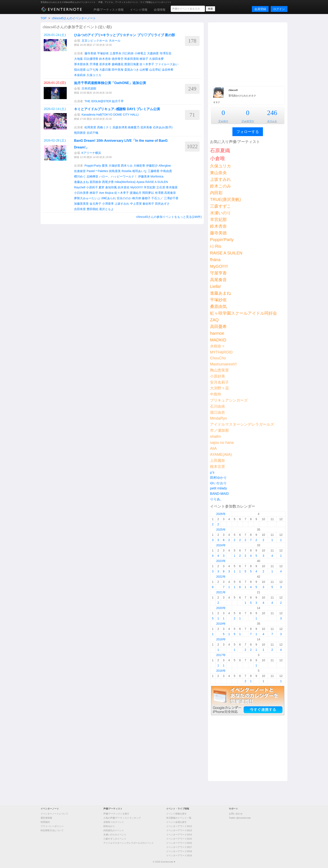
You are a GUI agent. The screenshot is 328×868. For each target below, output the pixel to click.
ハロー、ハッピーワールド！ (118, 176)
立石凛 (161, 187)
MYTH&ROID (221, 352)
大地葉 (78, 59)
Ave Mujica (106, 193)
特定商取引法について (52, 830)
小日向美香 (81, 193)
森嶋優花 (118, 64)
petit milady (218, 488)
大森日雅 (105, 70)
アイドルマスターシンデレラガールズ (242, 424)
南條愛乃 (134, 127)
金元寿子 (95, 204)
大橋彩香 (139, 166)
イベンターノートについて (54, 814)
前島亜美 (115, 171)
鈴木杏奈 (105, 59)
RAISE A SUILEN (156, 182)
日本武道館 (89, 88)
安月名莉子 (219, 382)
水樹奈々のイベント (114, 822)
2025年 (221, 530)
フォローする (248, 132)
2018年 (221, 639)
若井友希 (105, 64)
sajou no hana (222, 443)
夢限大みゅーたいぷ (87, 198)
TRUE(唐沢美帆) (225, 199)
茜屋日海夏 (132, 64)
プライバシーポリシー (52, 826)
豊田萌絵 (92, 209)
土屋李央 (115, 53)
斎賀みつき (132, 70)
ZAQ (214, 320)
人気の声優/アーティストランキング (122, 818)
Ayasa (140, 182)
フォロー (223, 121)
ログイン (279, 9)
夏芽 (101, 187)
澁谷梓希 (168, 70)
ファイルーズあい (167, 64)
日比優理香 (91, 59)
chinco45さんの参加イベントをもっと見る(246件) (169, 217)
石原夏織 (220, 150)
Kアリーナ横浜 (91, 153)
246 (272, 113)
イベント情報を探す (176, 814)
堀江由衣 (218, 412)
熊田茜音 (80, 133)
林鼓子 (144, 59)
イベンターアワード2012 (179, 826)
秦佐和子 (148, 204)
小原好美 (218, 376)
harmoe (217, 333)
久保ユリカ (94, 75)
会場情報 (160, 10)
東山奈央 (218, 173)
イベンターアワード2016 (179, 843)
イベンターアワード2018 (179, 851)
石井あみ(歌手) (163, 127)
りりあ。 (217, 499)
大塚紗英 (114, 166)
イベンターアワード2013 (179, 830)
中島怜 (216, 394)
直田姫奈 (95, 182)
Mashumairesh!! (223, 364)
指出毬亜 (80, 70)
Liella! (215, 286)
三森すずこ (220, 206)
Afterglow (165, 166)
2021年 (221, 592)
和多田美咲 (132, 59)
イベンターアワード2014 (179, 835)
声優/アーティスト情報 (109, 10)
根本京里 (218, 467)
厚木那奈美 (81, 64)
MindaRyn (218, 418)
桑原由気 (218, 306)
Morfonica (157, 176)
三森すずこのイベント (115, 839)
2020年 (221, 608)
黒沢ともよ (106, 209)
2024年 (221, 545)
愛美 (105, 166)
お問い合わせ (236, 814)
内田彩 (216, 193)
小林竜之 (140, 53)
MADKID (218, 340)
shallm (215, 437)
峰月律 (137, 198)
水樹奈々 (218, 346)
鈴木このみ (220, 186)
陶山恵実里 (219, 370)
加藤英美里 (81, 204)
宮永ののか (124, 198)
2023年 (221, 561)
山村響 (144, 70)
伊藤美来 (144, 176)
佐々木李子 (147, 64)
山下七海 (92, 70)
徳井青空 (118, 59)
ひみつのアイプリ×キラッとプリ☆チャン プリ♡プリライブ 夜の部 (124, 35)
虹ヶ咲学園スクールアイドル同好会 (243, 313)
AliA (213, 448)
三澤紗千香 (171, 198)
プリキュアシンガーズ (229, 400)
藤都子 (146, 198)
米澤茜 (159, 193)
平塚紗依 (103, 53)
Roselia (126, 171)
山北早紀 (155, 70)
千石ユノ (157, 198)
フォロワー (248, 121)
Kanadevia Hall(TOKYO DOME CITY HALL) (110, 115)
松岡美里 (90, 127)
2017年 (221, 655)
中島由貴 (166, 171)
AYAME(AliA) (221, 454)
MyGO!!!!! (137, 187)
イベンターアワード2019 (179, 855)
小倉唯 (218, 158)
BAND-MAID (219, 494)
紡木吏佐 (124, 187)
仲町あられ (109, 198)
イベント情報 (139, 10)
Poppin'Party (93, 166)
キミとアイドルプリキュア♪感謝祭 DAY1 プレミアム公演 (117, 109)
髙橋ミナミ (104, 127)
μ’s (212, 472)
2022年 (221, 577)
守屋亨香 (218, 273)
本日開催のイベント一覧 (179, 818)
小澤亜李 (108, 204)
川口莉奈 (128, 53)
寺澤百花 (165, 53)
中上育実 (136, 204)
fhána (215, 260)
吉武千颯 (92, 133)
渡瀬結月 (136, 193)
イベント (272, 121)
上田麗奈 (218, 461)
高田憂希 (218, 327)
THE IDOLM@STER (98, 101)
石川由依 (218, 406)
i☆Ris (216, 246)
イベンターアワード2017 (179, 847)
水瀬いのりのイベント (115, 835)
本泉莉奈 (80, 75)
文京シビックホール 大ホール (101, 41)
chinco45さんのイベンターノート (74, 18)
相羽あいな (140, 171)
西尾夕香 (108, 182)
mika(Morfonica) (125, 182)
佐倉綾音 (80, 171)
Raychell (80, 187)
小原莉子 (92, 187)
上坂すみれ (122, 204)
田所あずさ (162, 204)
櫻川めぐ (80, 176)
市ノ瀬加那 (219, 430)
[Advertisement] (248, 54)
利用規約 (45, 822)
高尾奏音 (170, 193)
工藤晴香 (154, 171)
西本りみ (127, 166)
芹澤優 (94, 64)
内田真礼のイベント (114, 830)
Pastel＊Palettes (97, 171)
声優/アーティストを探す (116, 814)
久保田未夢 (156, 59)
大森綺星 (153, 53)
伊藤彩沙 (152, 166)
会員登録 (260, 9)
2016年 (221, 671)
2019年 (221, 624)
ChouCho (218, 358)
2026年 (221, 514)
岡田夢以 (148, 193)
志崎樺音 (92, 176)
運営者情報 (46, 818)
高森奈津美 (120, 127)
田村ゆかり (218, 478)
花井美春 (146, 127)
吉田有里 (80, 209)
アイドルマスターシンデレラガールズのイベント (129, 843)
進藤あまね (81, 182)
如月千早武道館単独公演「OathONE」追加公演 (110, 83)
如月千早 (118, 101)
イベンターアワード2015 (179, 839)
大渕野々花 (219, 388)
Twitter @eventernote (240, 818)
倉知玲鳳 (111, 187)
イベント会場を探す (176, 822)
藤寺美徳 (90, 53)
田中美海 (118, 70)
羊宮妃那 (150, 187)
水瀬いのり (220, 213)
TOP (44, 18)
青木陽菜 (172, 187)
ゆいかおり (218, 483)
